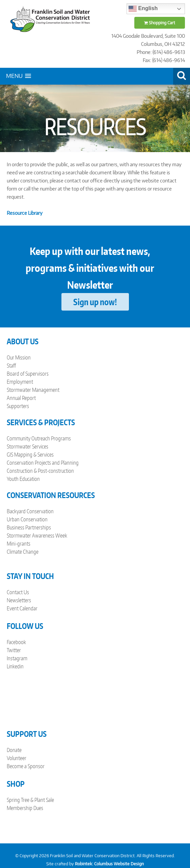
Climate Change (23, 552)
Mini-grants (19, 544)
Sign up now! (95, 302)
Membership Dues (25, 808)
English (143, 9)
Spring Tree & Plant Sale (30, 800)
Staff (11, 366)
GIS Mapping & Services (30, 455)
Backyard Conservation (30, 511)
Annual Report (21, 398)
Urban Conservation (27, 519)
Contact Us (18, 592)
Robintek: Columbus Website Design (109, 864)
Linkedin (15, 666)
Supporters (18, 406)
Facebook (16, 642)
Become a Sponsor (26, 766)
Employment (20, 382)
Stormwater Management (33, 390)
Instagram (17, 658)
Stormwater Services (28, 446)
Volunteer (17, 758)
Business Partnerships (29, 527)
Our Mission (19, 357)
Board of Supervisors (28, 374)
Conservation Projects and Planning (43, 463)
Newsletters (19, 600)
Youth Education (23, 479)
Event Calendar (22, 608)
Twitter (14, 650)
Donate (14, 750)
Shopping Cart (160, 23)
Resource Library (25, 213)
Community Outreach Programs (39, 438)
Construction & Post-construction (40, 471)
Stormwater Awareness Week (37, 536)
